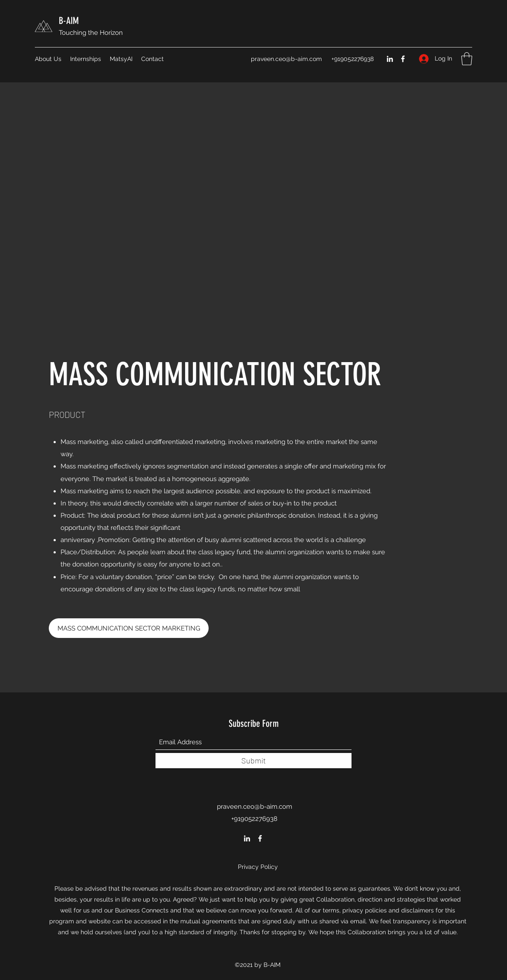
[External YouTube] (253, 231)
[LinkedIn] (390, 59)
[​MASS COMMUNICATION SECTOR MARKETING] (129, 628)
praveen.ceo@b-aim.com (286, 59)
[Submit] (253, 761)
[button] (467, 59)
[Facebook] (403, 59)
